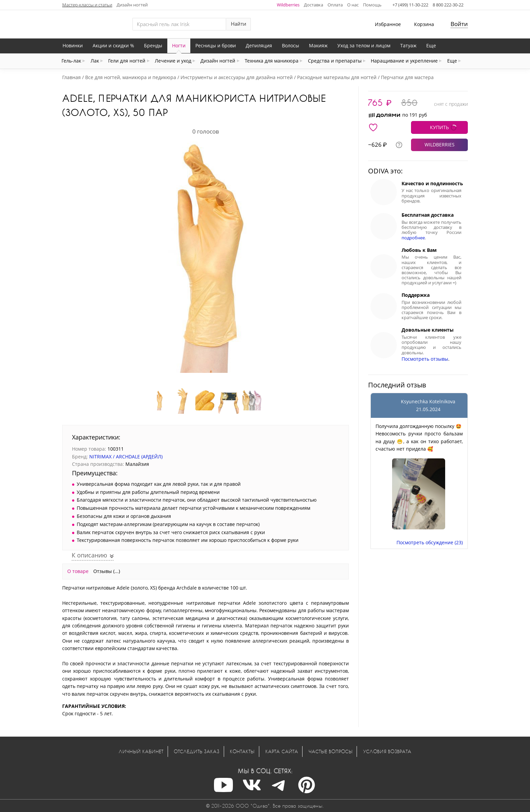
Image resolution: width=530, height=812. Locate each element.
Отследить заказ (197, 751)
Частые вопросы (331, 751)
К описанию (90, 555)
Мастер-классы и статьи (87, 5)
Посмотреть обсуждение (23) (430, 542)
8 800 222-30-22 (448, 5)
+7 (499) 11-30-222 (410, 5)
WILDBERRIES (440, 145)
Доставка (314, 5)
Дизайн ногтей (132, 5)
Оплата (335, 5)
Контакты (242, 751)
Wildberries (288, 5)
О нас (353, 5)
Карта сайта (282, 751)
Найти (239, 24)
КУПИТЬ (439, 127)
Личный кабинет (141, 751)
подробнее (413, 238)
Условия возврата (387, 751)
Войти (459, 24)
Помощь (372, 5)
